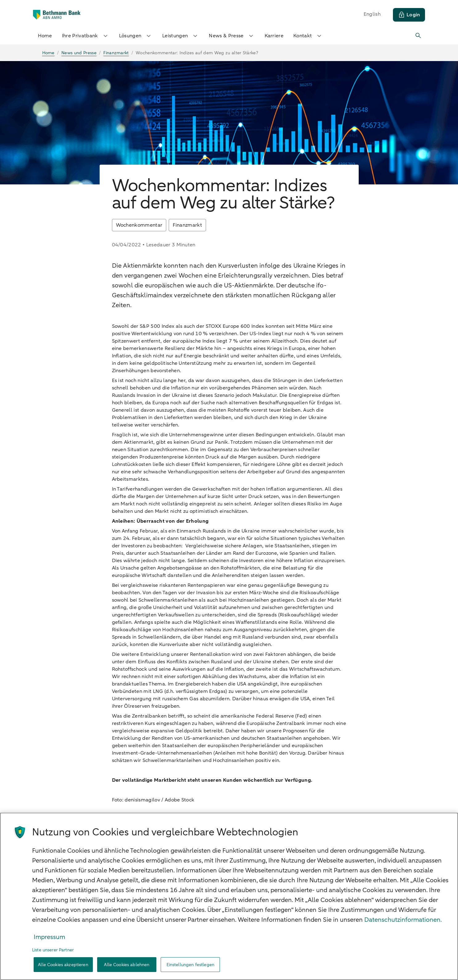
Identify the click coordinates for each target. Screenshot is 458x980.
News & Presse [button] (232, 36)
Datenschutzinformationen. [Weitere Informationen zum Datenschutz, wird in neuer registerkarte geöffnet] (403, 920)
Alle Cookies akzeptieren (63, 965)
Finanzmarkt (187, 225)
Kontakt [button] (308, 36)
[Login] (409, 15)
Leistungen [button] (181, 36)
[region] (229, 896)
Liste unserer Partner (53, 950)
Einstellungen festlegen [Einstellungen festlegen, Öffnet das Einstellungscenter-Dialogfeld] (190, 965)
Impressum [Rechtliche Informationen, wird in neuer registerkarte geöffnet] (49, 937)
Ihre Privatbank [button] (86, 36)
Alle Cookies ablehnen (127, 965)
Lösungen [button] (136, 36)
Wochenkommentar (139, 225)
